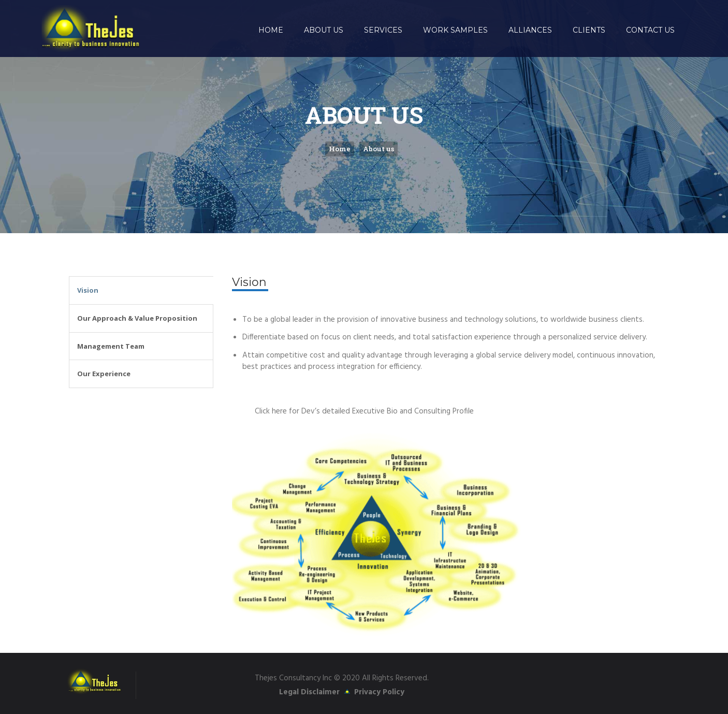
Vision (88, 290)
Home (340, 149)
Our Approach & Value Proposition (137, 318)
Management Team (111, 346)
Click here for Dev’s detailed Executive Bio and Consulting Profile (364, 411)
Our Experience (104, 374)
